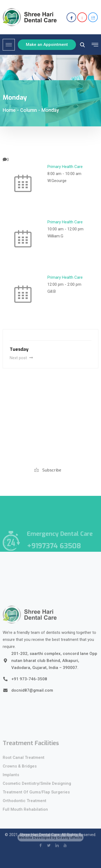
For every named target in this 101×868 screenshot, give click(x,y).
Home (9, 110)
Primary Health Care (65, 167)
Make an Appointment (47, 45)
